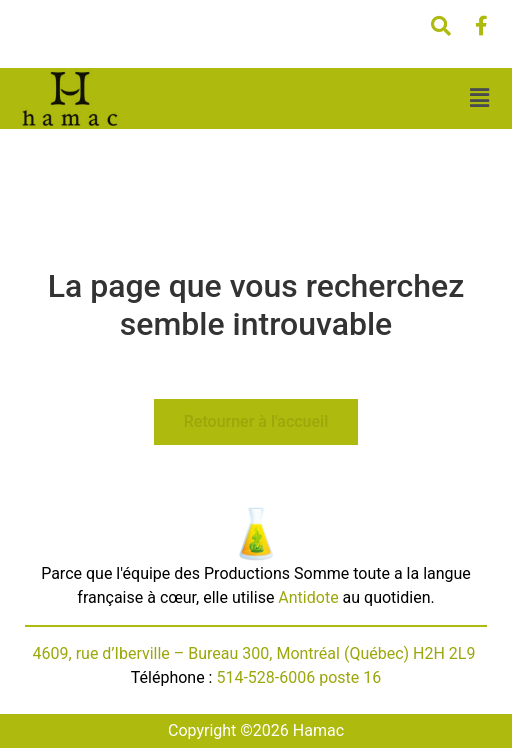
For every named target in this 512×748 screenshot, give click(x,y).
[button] (479, 98)
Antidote (308, 597)
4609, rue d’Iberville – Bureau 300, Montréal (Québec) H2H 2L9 (256, 653)
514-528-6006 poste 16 (298, 677)
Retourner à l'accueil (256, 421)
